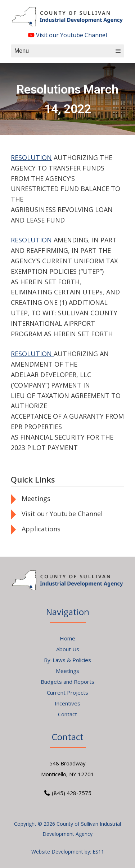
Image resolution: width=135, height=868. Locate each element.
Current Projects (67, 692)
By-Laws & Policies (67, 660)
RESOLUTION (31, 157)
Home (67, 638)
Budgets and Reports (67, 682)
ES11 (98, 852)
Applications (41, 529)
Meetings (36, 498)
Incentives (67, 703)
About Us (68, 649)
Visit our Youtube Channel (67, 35)
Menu (67, 51)
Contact (67, 714)
